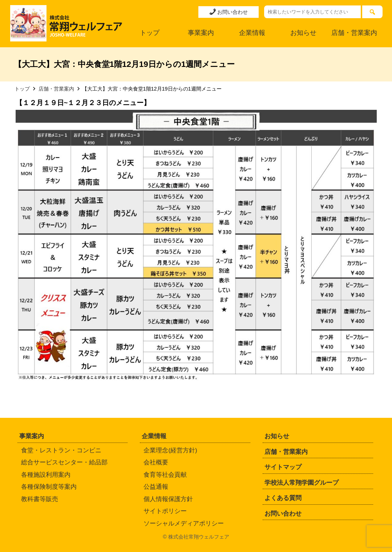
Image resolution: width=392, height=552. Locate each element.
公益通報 (156, 487)
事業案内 (201, 33)
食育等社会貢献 (165, 475)
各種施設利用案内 (46, 475)
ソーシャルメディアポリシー (184, 523)
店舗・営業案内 (354, 33)
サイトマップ (283, 467)
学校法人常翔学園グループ (302, 483)
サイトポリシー (165, 511)
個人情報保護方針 (168, 499)
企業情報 (252, 33)
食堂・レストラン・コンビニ (61, 450)
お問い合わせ (229, 12)
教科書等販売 (40, 499)
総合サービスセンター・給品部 (64, 462)
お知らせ (303, 33)
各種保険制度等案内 (49, 487)
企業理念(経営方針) (170, 450)
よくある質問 (283, 498)
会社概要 (156, 462)
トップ (150, 33)
